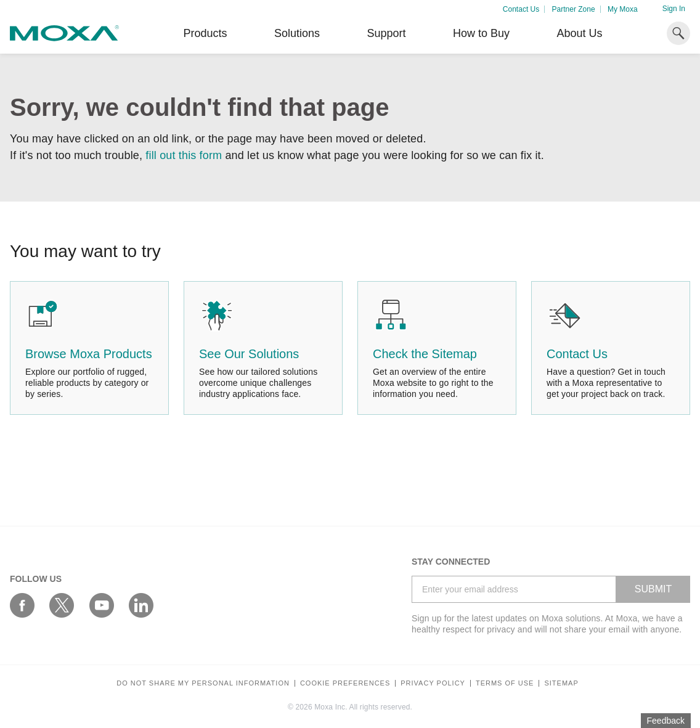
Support (386, 33)
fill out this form (184, 155)
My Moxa (623, 9)
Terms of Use (505, 683)
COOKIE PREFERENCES (345, 683)
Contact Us (521, 9)
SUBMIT (653, 589)
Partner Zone (574, 9)
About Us (579, 33)
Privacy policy (433, 683)
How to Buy (481, 33)
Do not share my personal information (203, 683)
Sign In (674, 9)
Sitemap (561, 683)
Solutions (297, 33)
